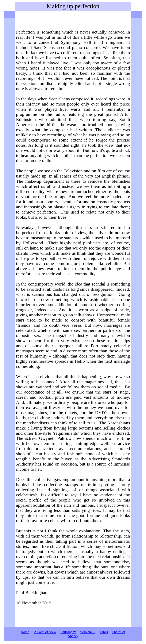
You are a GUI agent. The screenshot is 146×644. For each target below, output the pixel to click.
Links (104, 632)
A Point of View (45, 632)
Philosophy (68, 632)
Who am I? (88, 632)
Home (25, 632)
